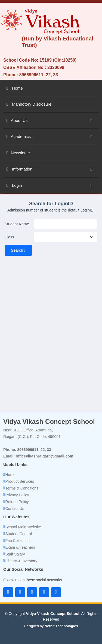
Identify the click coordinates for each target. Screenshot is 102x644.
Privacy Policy (17, 495)
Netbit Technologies (61, 626)
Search (18, 250)
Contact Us (15, 509)
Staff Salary (15, 554)
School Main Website (23, 527)
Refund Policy (17, 502)
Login (14, 185)
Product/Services (20, 481)
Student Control (18, 534)
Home (10, 475)
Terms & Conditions (22, 488)
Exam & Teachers (20, 547)
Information (19, 169)
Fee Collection (17, 541)
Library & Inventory (21, 561)
